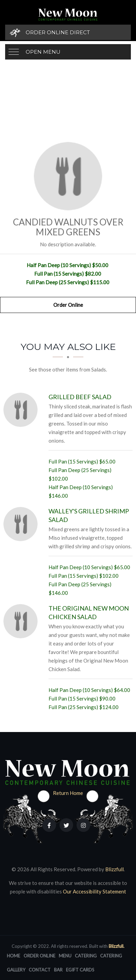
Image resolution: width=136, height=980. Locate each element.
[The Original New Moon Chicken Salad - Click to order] (22, 621)
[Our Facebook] (49, 825)
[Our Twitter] (66, 825)
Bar (58, 970)
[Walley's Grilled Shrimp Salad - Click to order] (22, 524)
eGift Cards (80, 970)
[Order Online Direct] (68, 32)
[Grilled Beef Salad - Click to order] (22, 410)
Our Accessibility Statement (94, 891)
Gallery (16, 970)
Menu (65, 956)
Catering (86, 956)
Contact (40, 970)
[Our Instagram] (83, 825)
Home (13, 956)
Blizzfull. (117, 946)
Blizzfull (114, 869)
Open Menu (43, 52)
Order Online (68, 305)
